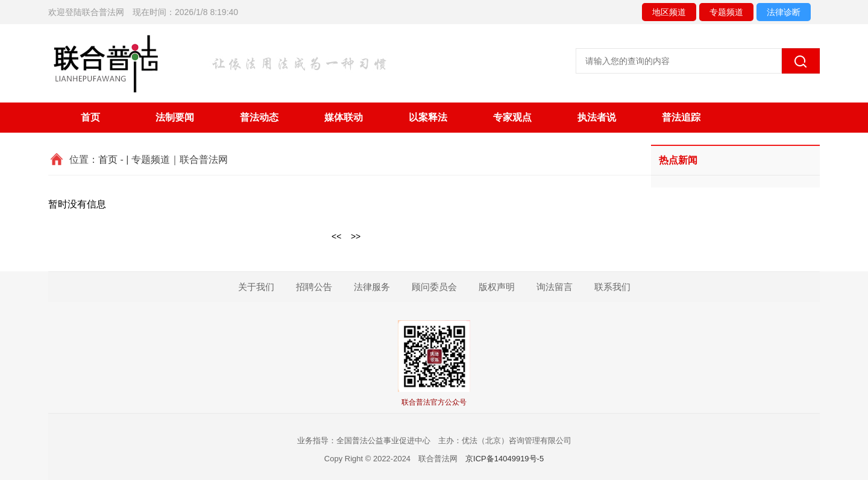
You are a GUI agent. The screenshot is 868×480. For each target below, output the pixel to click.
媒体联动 (344, 117)
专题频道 (726, 12)
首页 (90, 117)
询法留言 (555, 287)
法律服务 (372, 287)
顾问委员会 (434, 287)
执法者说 (597, 117)
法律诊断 (784, 12)
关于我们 (256, 287)
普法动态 (259, 117)
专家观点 (512, 117)
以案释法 (428, 117)
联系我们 (612, 287)
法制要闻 (175, 117)
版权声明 (497, 287)
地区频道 (669, 12)
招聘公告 (314, 287)
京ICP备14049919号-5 (505, 459)
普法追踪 (681, 117)
